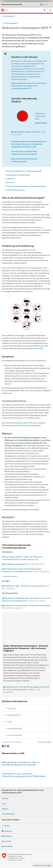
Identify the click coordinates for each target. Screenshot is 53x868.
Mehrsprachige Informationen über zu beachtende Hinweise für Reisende (21, 764)
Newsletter (9, 846)
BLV (6, 10)
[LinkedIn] (8, 746)
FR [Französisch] (44, 4)
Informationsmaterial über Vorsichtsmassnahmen (26, 186)
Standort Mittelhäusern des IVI (17, 423)
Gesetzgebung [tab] (14, 728)
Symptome (11, 179)
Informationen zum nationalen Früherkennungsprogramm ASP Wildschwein (24, 775)
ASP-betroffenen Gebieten (29, 443)
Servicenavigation (11, 23)
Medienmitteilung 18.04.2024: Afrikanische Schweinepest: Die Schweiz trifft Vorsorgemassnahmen (29, 86)
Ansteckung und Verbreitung (18, 175)
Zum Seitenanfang (45, 742)
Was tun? (10, 182)
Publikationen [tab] (14, 715)
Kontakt (5, 798)
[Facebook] (3, 746)
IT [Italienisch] (47, 4)
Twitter (7, 826)
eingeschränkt (16, 238)
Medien (5, 809)
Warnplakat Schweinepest (24, 564)
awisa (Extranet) (8, 814)
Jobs (4, 804)
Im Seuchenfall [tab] (14, 735)
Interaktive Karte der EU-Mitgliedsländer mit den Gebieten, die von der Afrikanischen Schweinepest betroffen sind (29, 144)
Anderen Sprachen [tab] (10, 576)
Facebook (8, 831)
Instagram (8, 836)
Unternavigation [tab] (9, 16)
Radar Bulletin (34, 348)
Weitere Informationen (16, 190)
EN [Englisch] (50, 4)
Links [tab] (9, 722)
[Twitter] (6, 746)
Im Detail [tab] (11, 708)
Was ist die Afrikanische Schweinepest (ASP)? (24, 171)
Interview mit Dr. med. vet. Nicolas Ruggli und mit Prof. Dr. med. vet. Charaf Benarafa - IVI (26, 690)
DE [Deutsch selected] (41, 4)
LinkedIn (8, 841)
